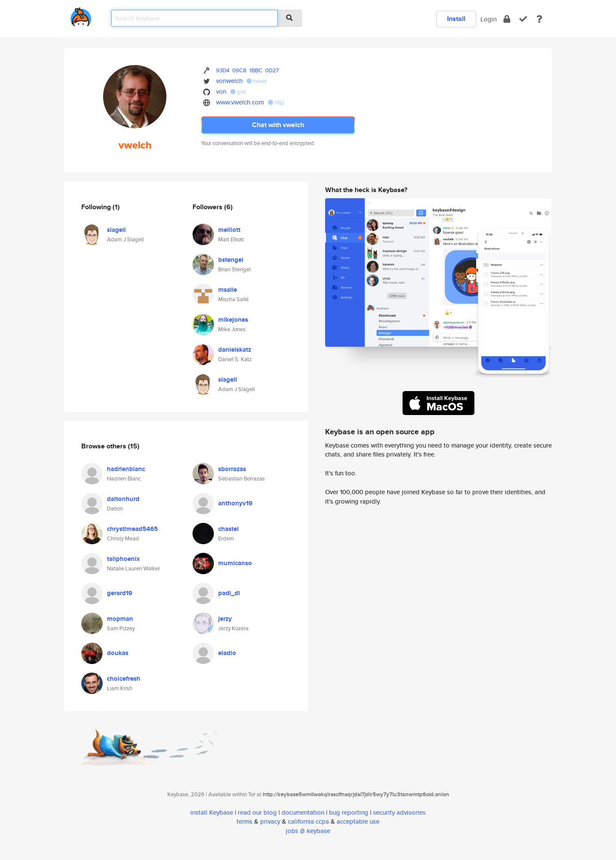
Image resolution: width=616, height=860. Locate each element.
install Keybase (212, 812)
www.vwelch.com (240, 102)
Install (456, 19)
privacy (270, 821)
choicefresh (124, 679)
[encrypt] (507, 19)
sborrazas (232, 469)
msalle (228, 290)
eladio (227, 653)
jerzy (225, 619)
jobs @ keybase (308, 831)
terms (244, 821)
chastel (228, 529)
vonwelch (229, 81)
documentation (303, 812)
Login (489, 19)
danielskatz (235, 350)
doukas (118, 653)
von (221, 91)
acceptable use (358, 821)
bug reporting (349, 812)
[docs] (539, 19)
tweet (257, 81)
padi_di (229, 593)
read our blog (257, 812)
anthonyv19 (235, 503)
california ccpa (308, 821)
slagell (116, 230)
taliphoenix (123, 559)
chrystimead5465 (132, 529)
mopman (120, 619)
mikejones (233, 320)
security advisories (399, 812)
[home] (81, 15)
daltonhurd (123, 499)
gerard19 (120, 593)
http (276, 102)
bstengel (231, 260)
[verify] (523, 19)
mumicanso (235, 563)
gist (238, 92)
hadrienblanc (126, 469)
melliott (229, 230)
